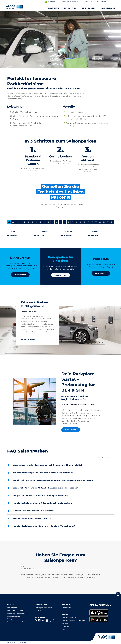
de (113, 2)
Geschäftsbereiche (69, 617)
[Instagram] (47, 620)
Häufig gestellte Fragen (43, 608)
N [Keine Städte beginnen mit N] (64, 222)
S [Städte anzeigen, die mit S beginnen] (84, 222)
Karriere (65, 623)
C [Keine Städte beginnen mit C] (21, 222)
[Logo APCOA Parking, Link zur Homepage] (15, 7)
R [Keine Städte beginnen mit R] (80, 222)
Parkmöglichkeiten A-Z (16, 622)
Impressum (24, 642)
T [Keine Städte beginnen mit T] (88, 222)
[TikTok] (51, 620)
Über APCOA (67, 608)
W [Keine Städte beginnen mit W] (100, 222)
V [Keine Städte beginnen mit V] (96, 222)
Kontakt (38, 611)
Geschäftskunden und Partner (73, 620)
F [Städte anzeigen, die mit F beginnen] (33, 222)
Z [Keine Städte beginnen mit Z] (112, 222)
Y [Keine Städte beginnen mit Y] (108, 222)
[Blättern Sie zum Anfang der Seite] (118, 594)
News (64, 629)
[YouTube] (43, 620)
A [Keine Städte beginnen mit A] (13, 222)
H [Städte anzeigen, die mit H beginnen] (41, 222)
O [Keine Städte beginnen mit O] (68, 222)
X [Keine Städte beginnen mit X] (104, 222)
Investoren (66, 626)
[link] (20, 231)
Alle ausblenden (108, 458)
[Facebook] (36, 620)
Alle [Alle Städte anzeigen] (9, 222)
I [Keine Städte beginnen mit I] (45, 222)
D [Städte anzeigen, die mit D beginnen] (25, 222)
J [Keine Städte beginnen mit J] (49, 222)
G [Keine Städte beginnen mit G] (37, 222)
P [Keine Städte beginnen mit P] (72, 222)
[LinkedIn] (39, 620)
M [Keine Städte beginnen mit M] (60, 222)
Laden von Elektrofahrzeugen (18, 614)
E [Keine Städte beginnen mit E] (29, 222)
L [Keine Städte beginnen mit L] (57, 222)
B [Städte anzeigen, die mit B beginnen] (17, 222)
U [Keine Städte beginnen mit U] (92, 222)
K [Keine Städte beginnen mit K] (53, 222)
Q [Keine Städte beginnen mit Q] (76, 222)
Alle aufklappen (93, 458)
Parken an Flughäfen (15, 611)
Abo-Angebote (13, 608)
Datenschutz (11, 642)
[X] (54, 620)
